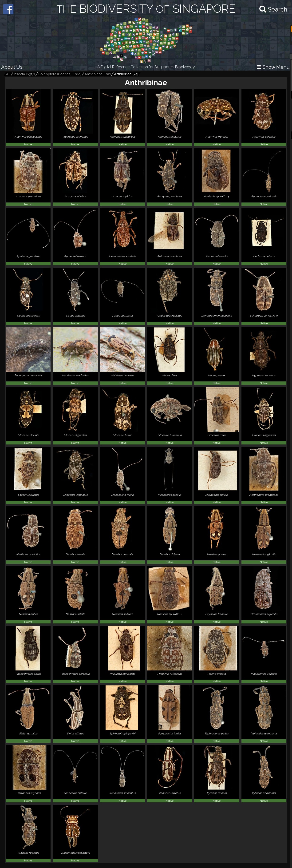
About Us (12, 67)
